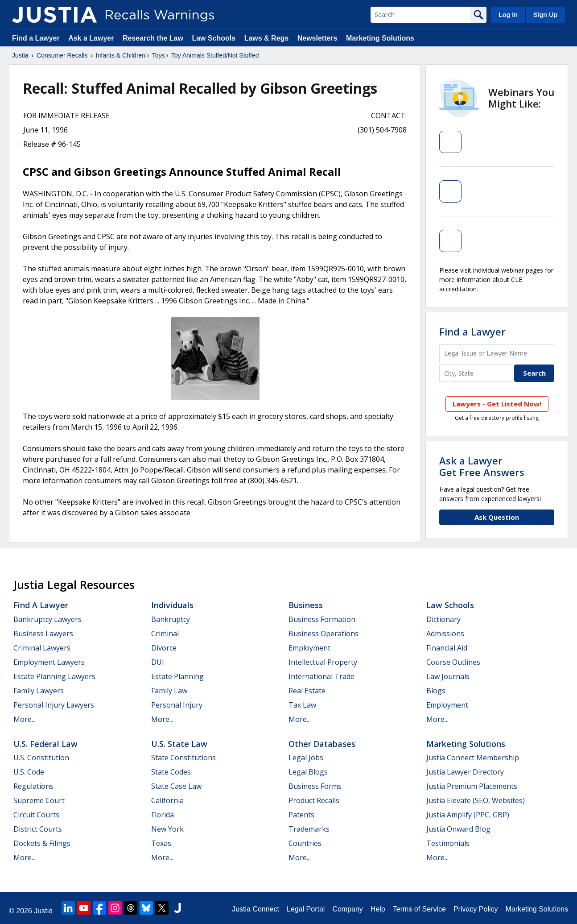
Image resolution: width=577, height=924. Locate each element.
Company (347, 909)
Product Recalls (314, 800)
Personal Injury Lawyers (54, 705)
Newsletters (317, 38)
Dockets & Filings (42, 843)
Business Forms (315, 786)
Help (378, 909)
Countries (305, 843)
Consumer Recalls (62, 55)
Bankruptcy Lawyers (47, 619)
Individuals (172, 605)
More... (25, 719)
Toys (159, 55)
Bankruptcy (171, 619)
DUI (158, 662)
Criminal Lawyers (42, 648)
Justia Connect (256, 909)
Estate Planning (177, 676)
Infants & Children (121, 55)
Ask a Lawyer (92, 38)
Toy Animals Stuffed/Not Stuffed (215, 55)
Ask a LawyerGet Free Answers (482, 466)
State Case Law (176, 786)
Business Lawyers (43, 634)
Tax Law (302, 705)
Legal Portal (306, 909)
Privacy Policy (476, 909)
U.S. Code (29, 772)
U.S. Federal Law (45, 744)
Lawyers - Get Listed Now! (497, 404)
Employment (309, 648)
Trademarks (309, 829)
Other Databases (322, 744)
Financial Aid (447, 648)
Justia (20, 55)
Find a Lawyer (36, 38)
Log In (508, 15)
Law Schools (214, 38)
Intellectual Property (323, 662)
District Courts (38, 829)
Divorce (164, 648)
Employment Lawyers (49, 662)
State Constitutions (183, 758)
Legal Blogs (308, 772)
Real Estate (307, 691)
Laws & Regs (267, 38)
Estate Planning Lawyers (54, 676)
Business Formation (322, 619)
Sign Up (545, 15)
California (167, 800)
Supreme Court (39, 800)
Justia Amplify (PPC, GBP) (468, 815)
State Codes (171, 772)
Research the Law (153, 38)
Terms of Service (419, 909)
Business (306, 605)
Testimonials (448, 843)
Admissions (445, 634)
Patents (301, 815)
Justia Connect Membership (473, 758)
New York (167, 829)
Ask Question (497, 517)
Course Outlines (453, 662)
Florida (163, 815)
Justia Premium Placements (472, 786)
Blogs (436, 691)
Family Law (169, 691)
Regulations (33, 786)
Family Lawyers (39, 691)
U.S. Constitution (41, 758)
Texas (161, 843)
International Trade (321, 676)
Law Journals (448, 676)
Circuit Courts (36, 815)
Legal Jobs (306, 758)
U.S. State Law (179, 744)
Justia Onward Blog (458, 829)
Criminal (165, 634)
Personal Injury (177, 705)
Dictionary (443, 619)
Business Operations (324, 634)
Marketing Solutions (380, 38)
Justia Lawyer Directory (465, 772)
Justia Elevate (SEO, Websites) (476, 800)
